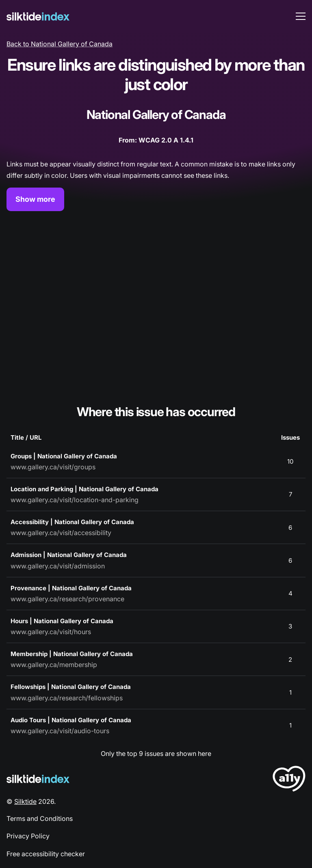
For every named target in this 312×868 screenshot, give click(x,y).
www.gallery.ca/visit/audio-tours (60, 731)
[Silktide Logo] (38, 779)
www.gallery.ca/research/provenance (67, 599)
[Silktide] (38, 16)
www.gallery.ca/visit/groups (53, 467)
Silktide (25, 801)
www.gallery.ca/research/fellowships (67, 698)
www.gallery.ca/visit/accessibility (61, 533)
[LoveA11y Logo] (289, 780)
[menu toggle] (301, 16)
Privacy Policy (28, 836)
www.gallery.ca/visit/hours (51, 632)
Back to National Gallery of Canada (60, 44)
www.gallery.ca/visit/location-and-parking (75, 500)
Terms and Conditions (40, 818)
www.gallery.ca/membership (54, 665)
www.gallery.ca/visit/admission (58, 566)
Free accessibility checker (46, 854)
